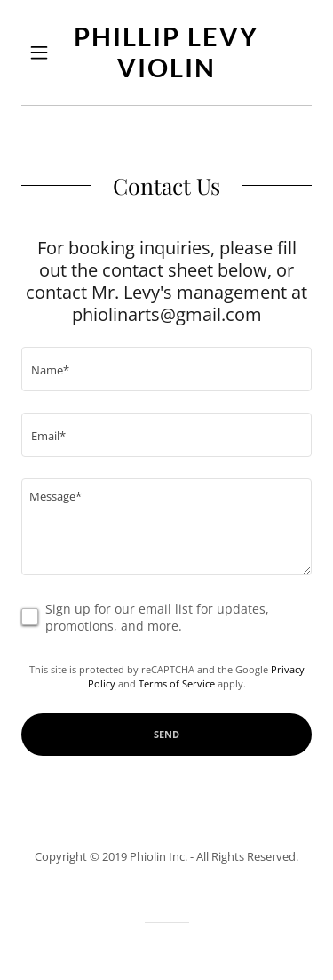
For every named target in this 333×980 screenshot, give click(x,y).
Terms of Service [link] (177, 683)
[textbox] (166, 369)
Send (166, 734)
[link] (166, 52)
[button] (43, 52)
